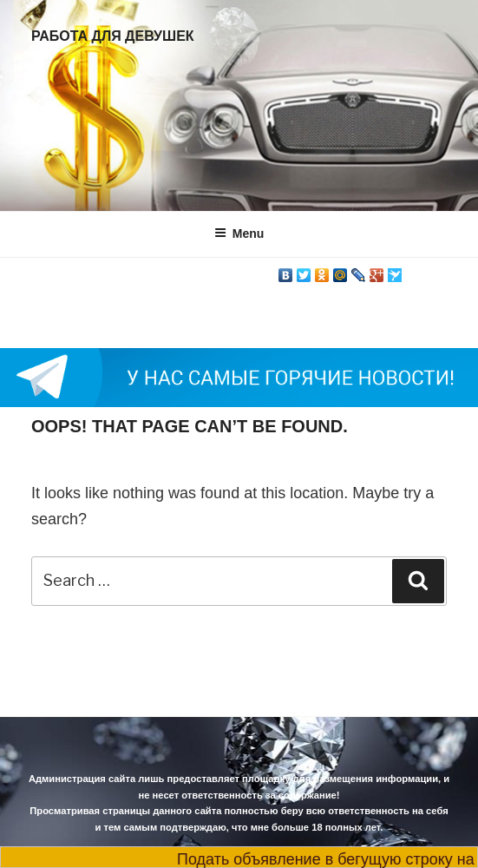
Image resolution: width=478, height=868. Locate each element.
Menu (239, 233)
